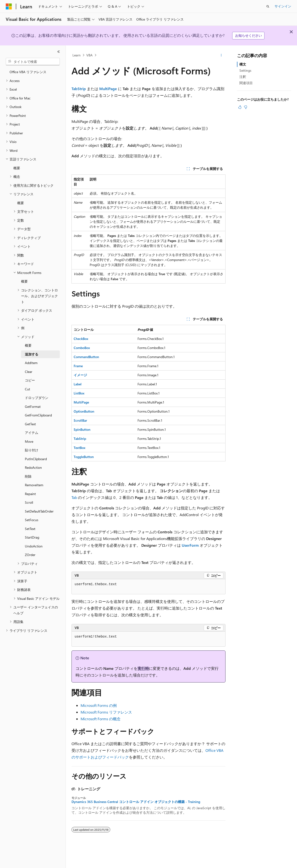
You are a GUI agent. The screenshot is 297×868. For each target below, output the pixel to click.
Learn (77, 55)
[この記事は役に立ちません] (246, 107)
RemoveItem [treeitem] (34, 485)
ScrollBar (80, 420)
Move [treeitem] (29, 441)
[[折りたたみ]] (59, 52)
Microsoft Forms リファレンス (106, 712)
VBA (89, 55)
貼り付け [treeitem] (32, 450)
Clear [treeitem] (29, 372)
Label (78, 384)
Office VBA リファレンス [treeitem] (28, 72)
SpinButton (82, 429)
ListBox (79, 393)
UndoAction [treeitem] (34, 546)
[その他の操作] (221, 55)
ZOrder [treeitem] (30, 555)
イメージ (80, 375)
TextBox (80, 448)
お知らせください (248, 35)
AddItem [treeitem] (31, 363)
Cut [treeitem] (27, 389)
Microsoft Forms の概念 (101, 719)
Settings (245, 70)
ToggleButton (84, 457)
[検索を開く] (268, 6)
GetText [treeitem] (30, 424)
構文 (243, 64)
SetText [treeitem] (30, 529)
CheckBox (81, 339)
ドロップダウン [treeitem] (37, 398)
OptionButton (84, 411)
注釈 (243, 77)
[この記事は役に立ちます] (240, 107)
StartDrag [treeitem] (32, 537)
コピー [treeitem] (30, 380)
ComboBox (82, 348)
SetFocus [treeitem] (32, 520)
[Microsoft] (9, 6)
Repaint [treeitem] (30, 494)
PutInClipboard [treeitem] (36, 459)
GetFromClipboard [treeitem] (38, 415)
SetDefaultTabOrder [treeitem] (39, 511)
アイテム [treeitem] (32, 433)
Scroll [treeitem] (29, 502)
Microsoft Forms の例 (99, 705)
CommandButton (86, 357)
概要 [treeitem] (17, 168)
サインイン (283, 6)
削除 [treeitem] (28, 476)
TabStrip (79, 89)
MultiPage (108, 89)
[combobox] (33, 62)
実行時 (143, 668)
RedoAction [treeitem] (33, 467)
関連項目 (246, 83)
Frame (78, 366)
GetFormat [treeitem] (33, 407)
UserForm (190, 545)
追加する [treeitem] (32, 354)
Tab (74, 497)
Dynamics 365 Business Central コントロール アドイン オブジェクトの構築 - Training (136, 802)
